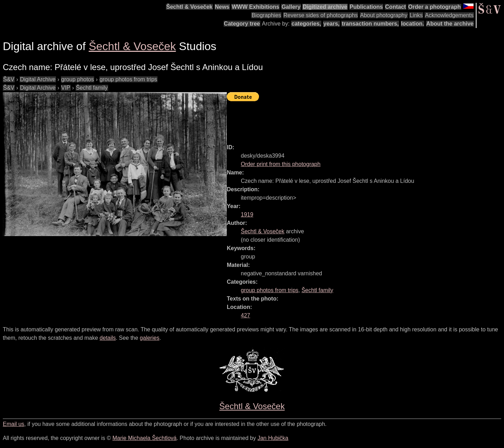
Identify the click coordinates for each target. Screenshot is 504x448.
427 (246, 315)
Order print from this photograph (281, 164)
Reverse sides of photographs (321, 15)
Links (416, 15)
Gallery (291, 7)
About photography (384, 15)
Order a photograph (434, 7)
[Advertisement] (354, 119)
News (222, 7)
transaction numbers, (370, 24)
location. (413, 24)
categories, (306, 24)
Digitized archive (325, 7)
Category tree (242, 24)
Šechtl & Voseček (189, 7)
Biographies (267, 15)
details (108, 338)
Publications (366, 7)
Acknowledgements (449, 15)
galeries (149, 338)
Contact (395, 7)
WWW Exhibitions (255, 7)
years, (331, 24)
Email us (13, 424)
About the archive (450, 24)
